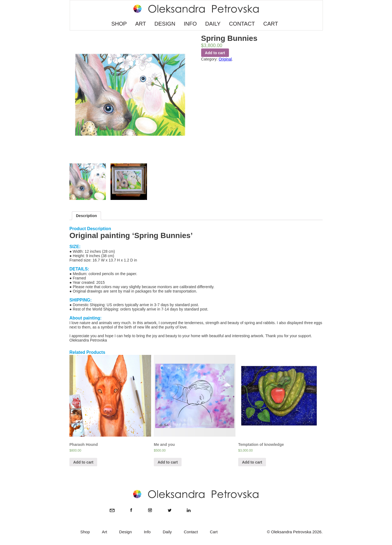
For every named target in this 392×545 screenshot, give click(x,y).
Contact (191, 532)
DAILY (213, 24)
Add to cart (215, 53)
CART (271, 24)
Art (104, 532)
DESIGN (165, 24)
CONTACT (242, 24)
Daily (167, 532)
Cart (214, 532)
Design (126, 532)
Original (225, 59)
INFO (190, 24)
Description (86, 216)
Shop (85, 532)
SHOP (119, 24)
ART (141, 24)
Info (147, 532)
